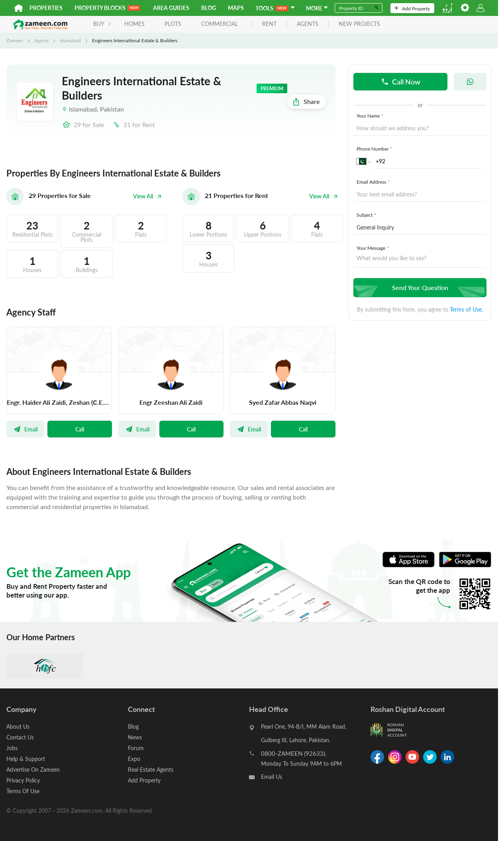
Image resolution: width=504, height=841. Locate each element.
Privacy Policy (23, 780)
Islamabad (70, 40)
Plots (173, 24)
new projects (359, 24)
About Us (18, 726)
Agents (41, 40)
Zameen (15, 40)
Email (25, 429)
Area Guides (171, 8)
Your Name (371, 116)
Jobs (12, 748)
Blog (209, 8)
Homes (134, 24)
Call (80, 429)
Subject (367, 215)
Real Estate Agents (151, 769)
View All (147, 196)
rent (269, 24)
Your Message (374, 248)
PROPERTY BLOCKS (107, 8)
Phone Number (375, 149)
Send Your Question (419, 287)
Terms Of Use (23, 791)
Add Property (412, 8)
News (135, 737)
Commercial (220, 24)
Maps (236, 8)
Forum (136, 748)
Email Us (272, 777)
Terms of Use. (466, 309)
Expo (134, 759)
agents (308, 24)
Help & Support (26, 759)
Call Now (401, 81)
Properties (46, 8)
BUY (102, 24)
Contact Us (20, 737)
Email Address (374, 182)
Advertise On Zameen (33, 769)
